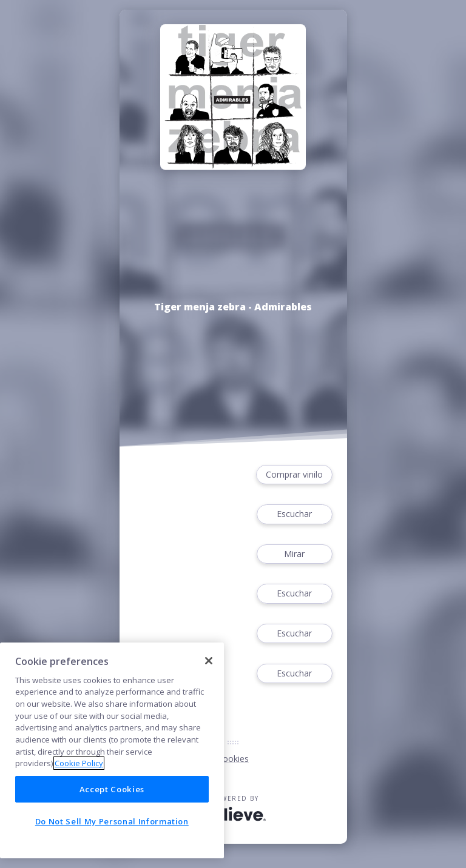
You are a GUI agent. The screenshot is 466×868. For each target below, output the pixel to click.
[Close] (209, 661)
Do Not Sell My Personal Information (112, 821)
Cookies (233, 759)
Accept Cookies (112, 789)
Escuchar (294, 514)
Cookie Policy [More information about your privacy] (79, 763)
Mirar (294, 554)
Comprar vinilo (294, 475)
